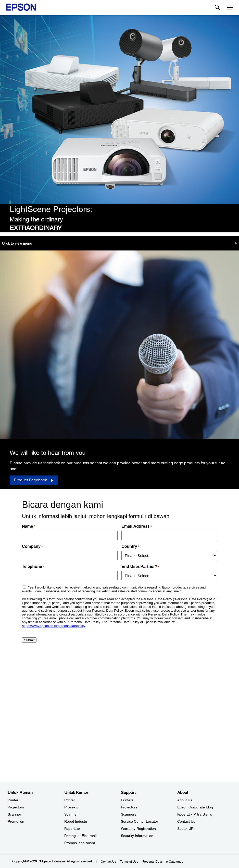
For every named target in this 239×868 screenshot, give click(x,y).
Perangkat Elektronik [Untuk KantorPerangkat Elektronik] (81, 836)
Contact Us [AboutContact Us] (186, 821)
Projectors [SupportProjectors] (129, 807)
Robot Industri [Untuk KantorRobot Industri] (76, 821)
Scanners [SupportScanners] (129, 814)
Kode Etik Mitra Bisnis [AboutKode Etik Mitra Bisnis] (195, 814)
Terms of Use (129, 862)
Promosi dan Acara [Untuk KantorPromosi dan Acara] (80, 843)
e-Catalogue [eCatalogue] (175, 862)
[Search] (218, 8)
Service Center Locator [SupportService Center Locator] (140, 821)
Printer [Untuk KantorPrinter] (70, 800)
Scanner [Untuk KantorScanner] (71, 814)
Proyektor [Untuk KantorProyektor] (72, 807)
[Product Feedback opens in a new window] (34, 480)
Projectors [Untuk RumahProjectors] (16, 807)
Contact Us (108, 862)
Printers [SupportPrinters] (127, 800)
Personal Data (152, 862)
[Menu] (230, 8)
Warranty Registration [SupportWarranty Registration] (138, 829)
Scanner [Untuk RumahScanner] (14, 814)
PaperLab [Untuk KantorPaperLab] (72, 829)
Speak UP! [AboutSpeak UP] (186, 829)
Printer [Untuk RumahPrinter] (13, 800)
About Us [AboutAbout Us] (185, 800)
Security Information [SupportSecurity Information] (137, 836)
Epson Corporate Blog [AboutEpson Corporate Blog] (195, 807)
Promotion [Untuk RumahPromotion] (16, 821)
